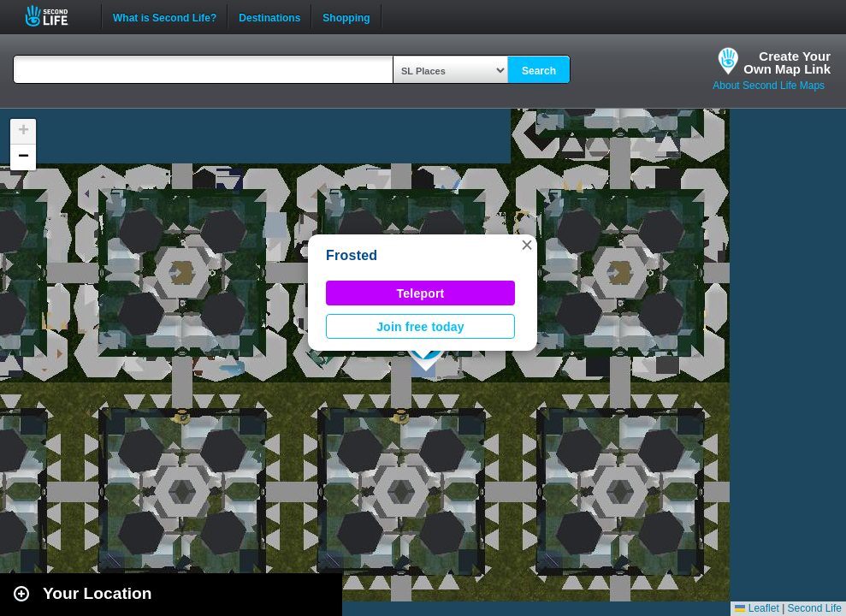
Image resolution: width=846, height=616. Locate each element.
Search (539, 71)
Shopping (346, 16)
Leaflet (757, 608)
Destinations (269, 16)
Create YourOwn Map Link (787, 62)
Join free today (420, 327)
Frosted (352, 255)
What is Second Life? (165, 16)
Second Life (56, 16)
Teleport (421, 293)
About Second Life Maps (769, 86)
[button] (527, 245)
